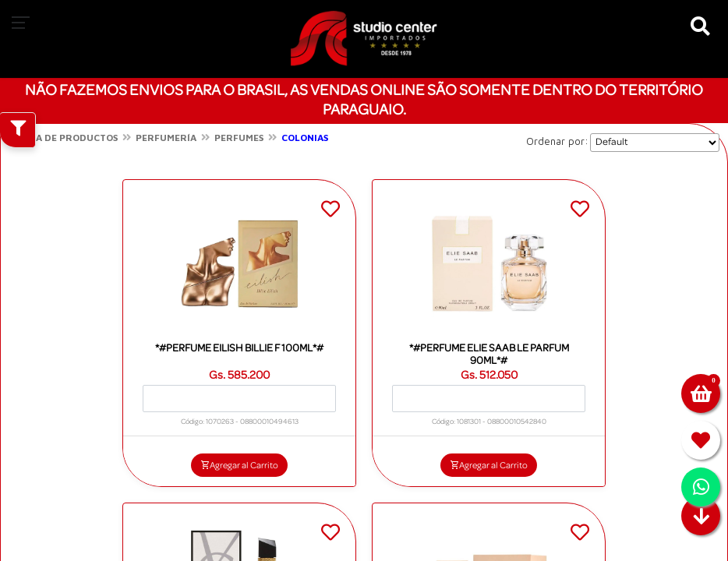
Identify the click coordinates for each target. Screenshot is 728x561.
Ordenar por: (557, 141)
